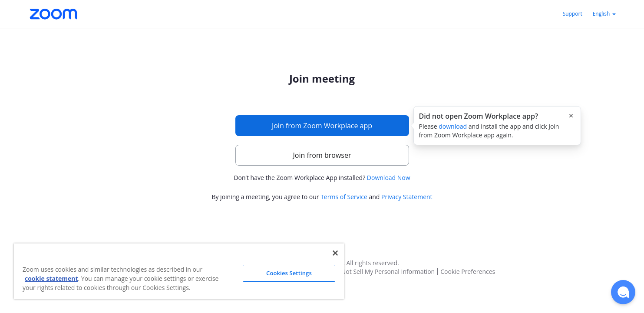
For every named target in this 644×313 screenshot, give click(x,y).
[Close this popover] (571, 116)
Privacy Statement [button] (407, 197)
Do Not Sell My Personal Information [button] (383, 272)
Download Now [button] (389, 178)
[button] (623, 292)
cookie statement (51, 278)
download (453, 126)
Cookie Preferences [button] (468, 272)
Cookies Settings (289, 273)
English (604, 14)
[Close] (335, 253)
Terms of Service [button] (344, 197)
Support (573, 14)
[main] (322, 138)
